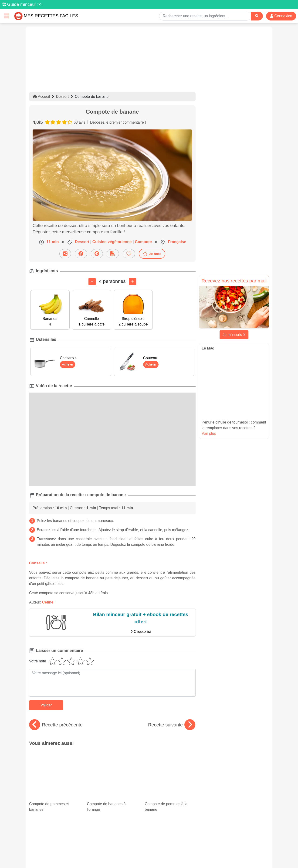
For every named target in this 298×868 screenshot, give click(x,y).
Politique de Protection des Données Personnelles (225, 850)
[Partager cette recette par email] (65, 254)
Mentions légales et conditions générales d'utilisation (144, 850)
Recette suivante (172, 725)
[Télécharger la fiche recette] (113, 254)
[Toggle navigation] (7, 16)
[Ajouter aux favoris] (129, 254)
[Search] (257, 16)
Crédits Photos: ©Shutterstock (108, 854)
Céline (48, 602)
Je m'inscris (234, 335)
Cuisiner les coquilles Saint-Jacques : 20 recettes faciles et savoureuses (112, 796)
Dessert (62, 97)
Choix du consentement (153, 854)
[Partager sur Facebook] (81, 254)
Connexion (281, 16)
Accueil (41, 97)
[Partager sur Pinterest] (97, 254)
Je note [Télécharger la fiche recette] (152, 254)
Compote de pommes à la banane (170, 763)
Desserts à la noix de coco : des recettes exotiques (170, 789)
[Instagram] (167, 841)
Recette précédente (56, 725)
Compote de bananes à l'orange (112, 763)
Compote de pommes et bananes (54, 763)
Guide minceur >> (25, 4)
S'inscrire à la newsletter (195, 854)
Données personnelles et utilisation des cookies (65, 850)
